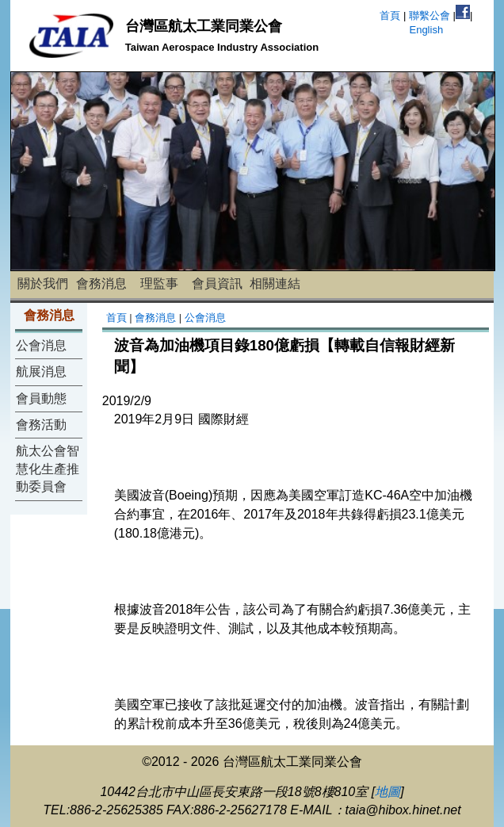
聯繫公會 (430, 15)
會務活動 (41, 425)
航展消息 (41, 371)
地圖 (388, 792)
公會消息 (41, 345)
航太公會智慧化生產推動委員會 (48, 469)
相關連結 (275, 283)
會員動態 (41, 398)
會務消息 (101, 283)
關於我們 (43, 283)
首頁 (390, 15)
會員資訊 (217, 283)
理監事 (159, 283)
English (426, 30)
